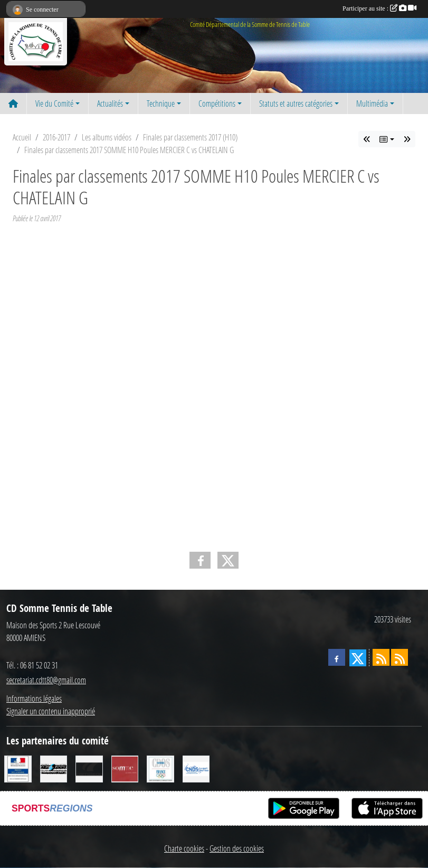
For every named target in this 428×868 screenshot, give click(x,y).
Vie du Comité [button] (54, 103)
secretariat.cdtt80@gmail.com (46, 680)
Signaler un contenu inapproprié (51, 711)
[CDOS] (160, 768)
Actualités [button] (110, 103)
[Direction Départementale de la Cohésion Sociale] (18, 768)
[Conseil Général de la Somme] (125, 768)
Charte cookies (184, 848)
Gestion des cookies (237, 848)
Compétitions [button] (217, 103)
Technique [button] (161, 103)
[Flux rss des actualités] (381, 657)
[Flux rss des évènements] (400, 657)
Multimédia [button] (372, 103)
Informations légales (34, 698)
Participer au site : (379, 8)
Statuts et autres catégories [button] (296, 103)
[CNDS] (196, 768)
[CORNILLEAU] (89, 768)
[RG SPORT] (54, 768)
